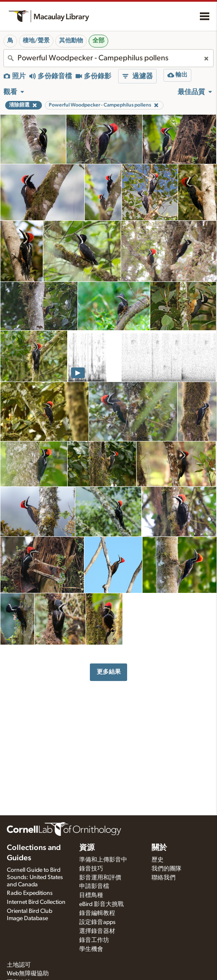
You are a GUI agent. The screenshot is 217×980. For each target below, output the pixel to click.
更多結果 (109, 672)
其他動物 (71, 41)
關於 (159, 848)
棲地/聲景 (36, 41)
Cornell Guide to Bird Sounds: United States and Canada (35, 877)
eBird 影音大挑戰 (101, 904)
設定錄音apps (97, 922)
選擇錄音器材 (97, 931)
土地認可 (19, 965)
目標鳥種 (91, 895)
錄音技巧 (91, 869)
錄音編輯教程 (97, 913)
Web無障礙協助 (28, 974)
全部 (98, 41)
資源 (87, 848)
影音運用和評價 (100, 878)
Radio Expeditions (30, 893)
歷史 (158, 860)
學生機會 (91, 949)
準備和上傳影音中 (103, 860)
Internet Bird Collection (36, 902)
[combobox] (108, 58)
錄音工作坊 (94, 940)
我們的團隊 (166, 869)
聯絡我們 (163, 878)
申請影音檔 (94, 886)
